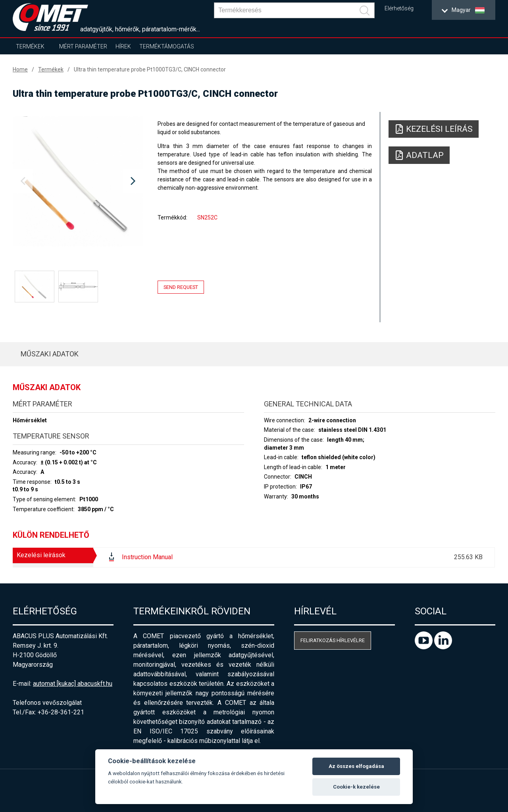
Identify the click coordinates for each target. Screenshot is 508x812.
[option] (78, 181)
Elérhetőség (399, 9)
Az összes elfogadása (356, 766)
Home (20, 69)
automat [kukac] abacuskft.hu (73, 684)
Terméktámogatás (167, 46)
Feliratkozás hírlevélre (333, 640)
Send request (181, 287)
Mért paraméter (83, 46)
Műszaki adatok (50, 354)
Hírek (123, 46)
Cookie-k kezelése (356, 787)
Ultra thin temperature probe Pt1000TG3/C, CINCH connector (150, 69)
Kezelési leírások (41, 555)
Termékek (30, 46)
